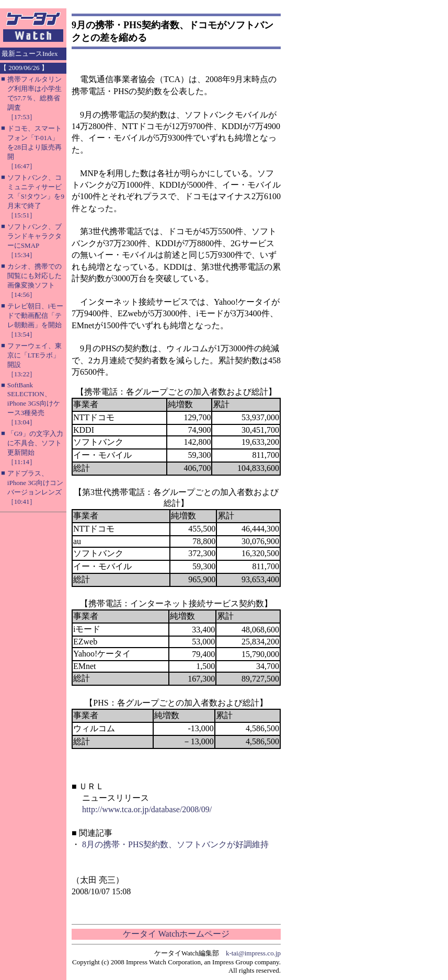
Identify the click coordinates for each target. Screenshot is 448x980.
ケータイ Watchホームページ (176, 934)
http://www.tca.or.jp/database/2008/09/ (147, 809)
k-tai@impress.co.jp (253, 953)
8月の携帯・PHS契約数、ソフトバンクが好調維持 (175, 844)
